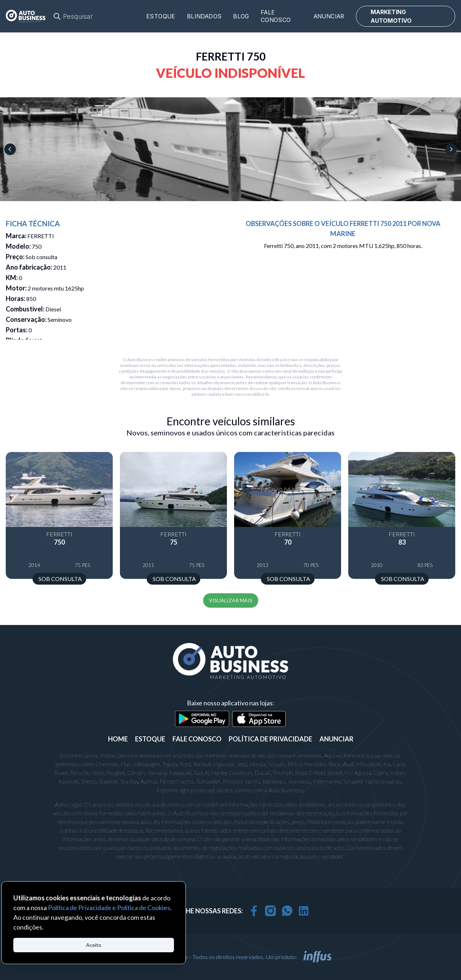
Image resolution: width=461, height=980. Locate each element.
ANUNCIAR (336, 739)
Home (118, 739)
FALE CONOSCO (197, 739)
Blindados (204, 16)
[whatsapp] (287, 911)
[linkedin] (304, 911)
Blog (241, 16)
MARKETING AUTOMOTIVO (391, 16)
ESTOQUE (150, 739)
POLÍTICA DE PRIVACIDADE (270, 739)
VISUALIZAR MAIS (231, 600)
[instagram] (270, 911)
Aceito (94, 945)
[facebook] (254, 911)
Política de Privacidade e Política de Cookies (109, 908)
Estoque (161, 16)
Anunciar (329, 16)
